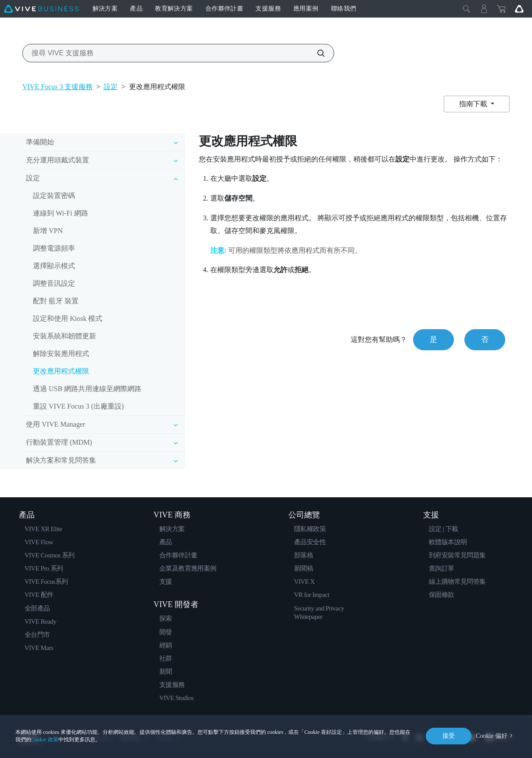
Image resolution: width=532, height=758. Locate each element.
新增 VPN (48, 231)
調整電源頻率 (54, 248)
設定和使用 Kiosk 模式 (68, 318)
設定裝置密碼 (54, 196)
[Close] (467, 9)
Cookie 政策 (45, 740)
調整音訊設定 (54, 283)
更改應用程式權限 (61, 371)
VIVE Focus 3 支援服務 (58, 87)
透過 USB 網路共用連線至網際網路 (87, 389)
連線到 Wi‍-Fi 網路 (61, 213)
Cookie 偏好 (492, 736)
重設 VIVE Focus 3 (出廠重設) (78, 406)
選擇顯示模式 (54, 266)
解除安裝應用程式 (61, 354)
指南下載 (474, 104)
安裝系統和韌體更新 (65, 336)
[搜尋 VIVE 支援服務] (316, 53)
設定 (111, 87)
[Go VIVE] (519, 9)
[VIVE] (41, 9)
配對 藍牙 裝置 (56, 301)
